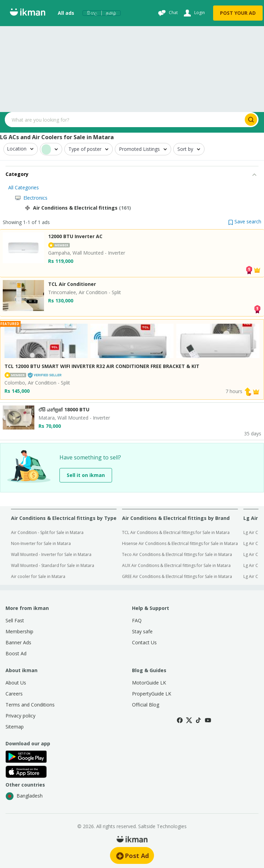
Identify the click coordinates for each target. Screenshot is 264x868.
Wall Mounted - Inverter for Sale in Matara (51, 554)
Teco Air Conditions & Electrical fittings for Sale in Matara (177, 554)
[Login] (193, 13)
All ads (66, 13)
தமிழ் (111, 13)
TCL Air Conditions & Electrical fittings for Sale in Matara (176, 532)
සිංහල (92, 13)
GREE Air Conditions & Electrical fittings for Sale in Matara (177, 576)
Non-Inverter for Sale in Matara (41, 543)
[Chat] (167, 13)
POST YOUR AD (238, 13)
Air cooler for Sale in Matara (38, 576)
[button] (245, 221)
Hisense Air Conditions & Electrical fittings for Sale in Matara (180, 543)
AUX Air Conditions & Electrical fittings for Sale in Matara (176, 565)
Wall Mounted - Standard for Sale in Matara (53, 565)
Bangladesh (24, 796)
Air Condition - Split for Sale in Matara (47, 532)
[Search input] (124, 120)
